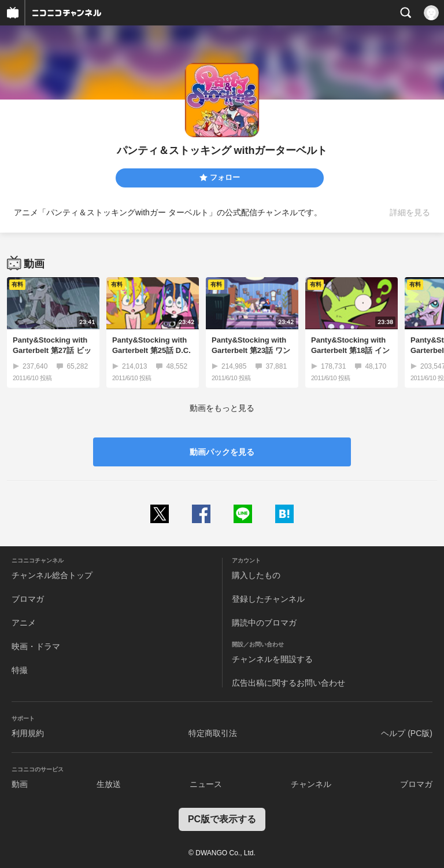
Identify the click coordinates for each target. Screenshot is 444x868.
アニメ (24, 623)
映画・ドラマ (36, 646)
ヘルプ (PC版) (407, 733)
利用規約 (28, 733)
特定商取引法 (213, 733)
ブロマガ (28, 599)
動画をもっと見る (222, 408)
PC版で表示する (222, 819)
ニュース (206, 784)
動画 (20, 784)
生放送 (109, 784)
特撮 (20, 670)
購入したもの (256, 575)
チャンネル (311, 784)
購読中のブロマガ (264, 623)
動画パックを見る (222, 452)
